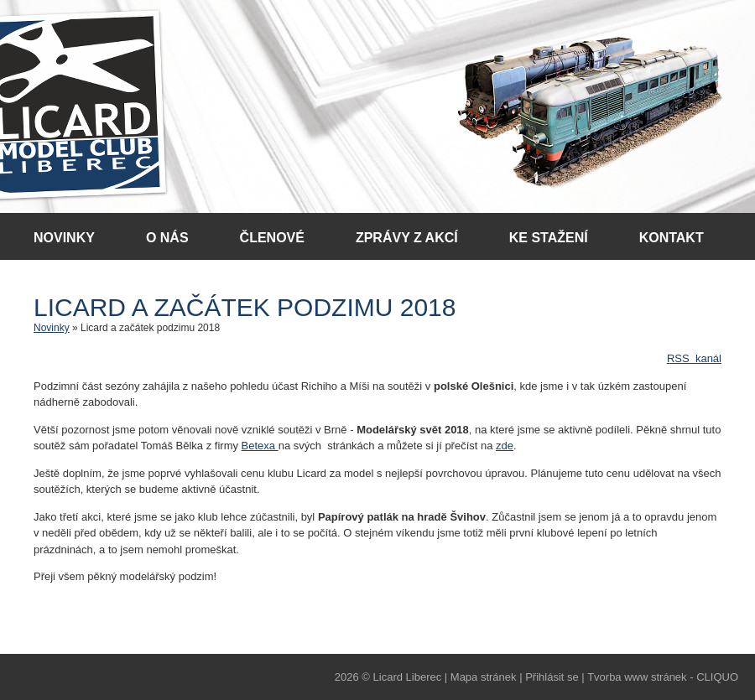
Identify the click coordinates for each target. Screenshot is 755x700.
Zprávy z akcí (407, 238)
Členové (272, 238)
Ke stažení (549, 238)
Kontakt (672, 238)
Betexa (260, 446)
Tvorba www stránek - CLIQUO (663, 677)
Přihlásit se (552, 677)
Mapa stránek (484, 677)
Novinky (64, 238)
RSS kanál (694, 358)
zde (505, 446)
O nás (167, 238)
